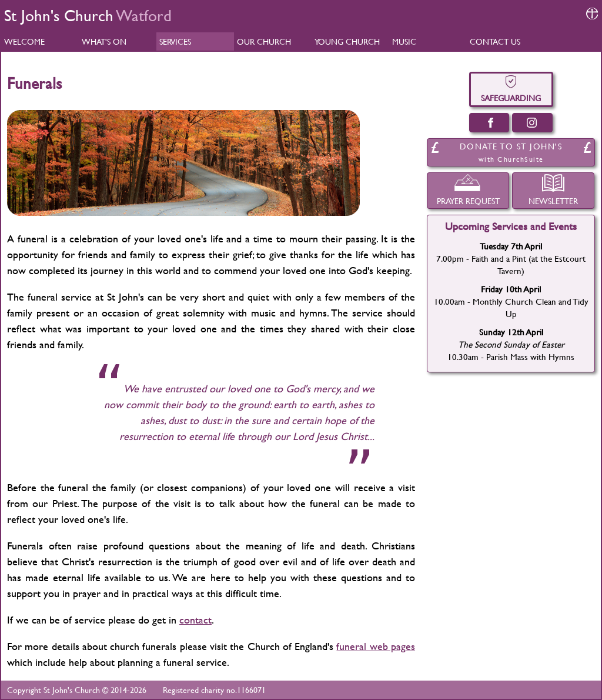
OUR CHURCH (264, 41)
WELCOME (24, 41)
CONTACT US (495, 41)
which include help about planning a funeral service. (118, 662)
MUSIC (404, 41)
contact (195, 620)
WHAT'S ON (104, 41)
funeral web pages (376, 646)
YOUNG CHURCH (347, 41)
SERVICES (175, 41)
